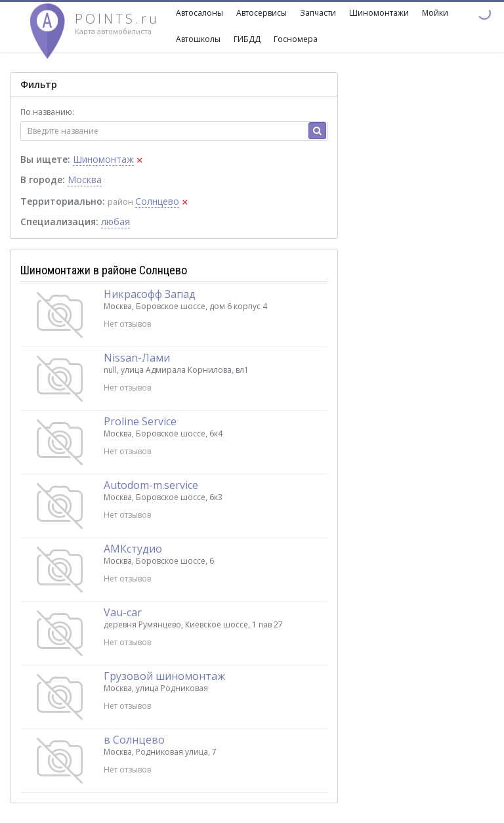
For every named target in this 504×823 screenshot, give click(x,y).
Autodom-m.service (151, 485)
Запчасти (318, 13)
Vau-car (123, 612)
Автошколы (198, 39)
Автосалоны (199, 13)
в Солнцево (134, 740)
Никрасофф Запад (150, 294)
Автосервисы (262, 13)
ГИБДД (247, 39)
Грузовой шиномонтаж (164, 676)
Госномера (296, 39)
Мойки (435, 13)
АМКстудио (133, 549)
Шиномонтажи (379, 13)
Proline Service (140, 421)
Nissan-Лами (137, 358)
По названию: (47, 112)
